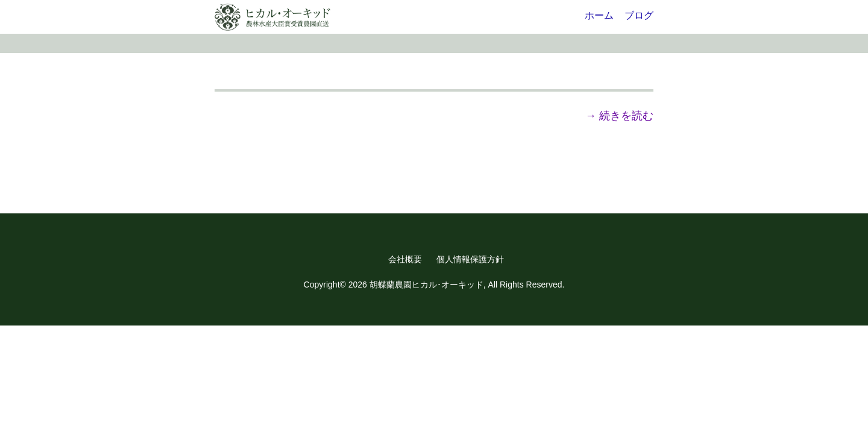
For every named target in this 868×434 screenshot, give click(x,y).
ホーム (599, 15)
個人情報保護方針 (470, 259)
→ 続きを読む (619, 116)
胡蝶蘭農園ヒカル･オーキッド (426, 285)
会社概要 (405, 259)
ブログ (639, 15)
